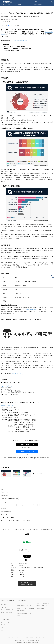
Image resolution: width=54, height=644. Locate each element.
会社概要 (8, 638)
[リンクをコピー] (18, 25)
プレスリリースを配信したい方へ (7, 612)
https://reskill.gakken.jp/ (18, 374)
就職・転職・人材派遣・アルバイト (10, 499)
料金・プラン (4, 607)
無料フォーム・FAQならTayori (42, 606)
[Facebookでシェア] (9, 25)
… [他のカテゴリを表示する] (42, 4)
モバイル (13, 4)
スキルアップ (21, 505)
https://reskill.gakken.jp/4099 (20, 40)
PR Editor (19, 616)
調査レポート (5, 492)
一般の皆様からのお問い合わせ (33, 640)
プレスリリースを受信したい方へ (7, 610)
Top (2, 4)
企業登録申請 (42, 2)
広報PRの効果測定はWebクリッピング (24, 613)
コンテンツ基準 (25, 638)
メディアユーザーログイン (27, 445)
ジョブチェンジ (44, 505)
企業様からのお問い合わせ (20, 640)
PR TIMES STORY (20, 603)
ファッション (37, 4)
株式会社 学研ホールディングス (22, 529)
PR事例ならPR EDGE (40, 608)
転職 (37, 505)
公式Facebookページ (5, 622)
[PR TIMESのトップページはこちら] (8, 2)
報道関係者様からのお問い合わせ (41, 638)
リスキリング (5, 505)
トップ (3, 529)
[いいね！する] (2, 25)
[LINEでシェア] (11, 25)
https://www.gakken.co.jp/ (7, 406)
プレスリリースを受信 (32, 2)
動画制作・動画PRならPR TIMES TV (24, 606)
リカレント (13, 505)
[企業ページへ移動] (27, 543)
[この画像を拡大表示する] (6, 474)
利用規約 (31, 638)
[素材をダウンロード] (15, 25)
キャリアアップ (30, 505)
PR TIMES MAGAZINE (21, 611)
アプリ (18, 4)
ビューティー (30, 4)
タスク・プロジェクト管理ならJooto (43, 603)
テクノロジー (7, 4)
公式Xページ (3, 628)
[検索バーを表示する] (52, 2)
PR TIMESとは (4, 605)
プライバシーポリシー (16, 638)
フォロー (27, 556)
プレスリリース (10, 529)
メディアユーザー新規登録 (27, 451)
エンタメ (23, 4)
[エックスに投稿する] (6, 25)
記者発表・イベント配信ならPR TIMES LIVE (25, 608)
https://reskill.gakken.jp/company (9, 386)
